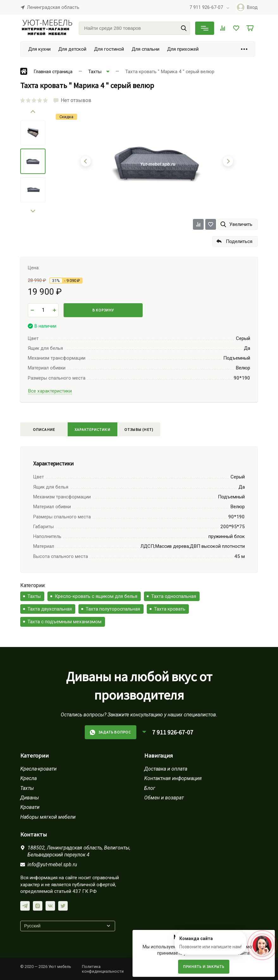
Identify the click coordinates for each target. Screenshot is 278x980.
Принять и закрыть (204, 967)
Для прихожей (183, 49)
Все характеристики (50, 391)
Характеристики (93, 429)
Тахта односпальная (174, 596)
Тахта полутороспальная (113, 609)
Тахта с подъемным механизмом (65, 622)
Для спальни (145, 49)
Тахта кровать (170, 609)
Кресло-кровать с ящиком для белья (96, 596)
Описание (44, 429)
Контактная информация (173, 778)
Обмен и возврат (164, 798)
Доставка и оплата (166, 769)
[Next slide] (33, 211)
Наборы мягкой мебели (48, 817)
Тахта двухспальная (50, 609)
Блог (150, 788)
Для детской (72, 49)
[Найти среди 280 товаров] (134, 28)
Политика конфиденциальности (103, 969)
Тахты (34, 596)
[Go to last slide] (33, 112)
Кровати (30, 807)
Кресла (28, 778)
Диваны (30, 798)
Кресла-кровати (38, 769)
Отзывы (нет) (139, 429)
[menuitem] (33, 133)
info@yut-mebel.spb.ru (52, 865)
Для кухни (39, 49)
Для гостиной (109, 49)
